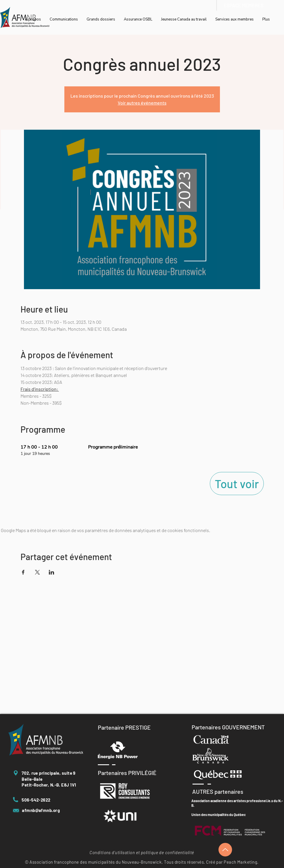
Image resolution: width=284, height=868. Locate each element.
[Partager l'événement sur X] (37, 572)
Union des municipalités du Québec (218, 815)
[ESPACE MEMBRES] (244, 5)
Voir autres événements (142, 103)
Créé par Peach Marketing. (232, 862)
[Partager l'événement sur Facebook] (23, 572)
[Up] (225, 850)
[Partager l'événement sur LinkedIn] (52, 572)
